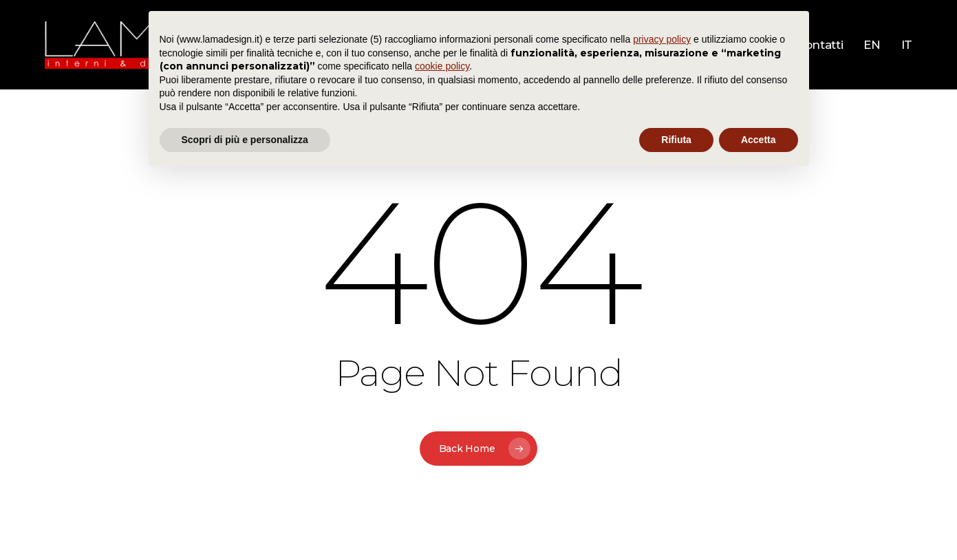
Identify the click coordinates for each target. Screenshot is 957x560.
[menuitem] (872, 45)
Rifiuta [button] (676, 140)
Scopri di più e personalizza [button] (245, 140)
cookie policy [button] (442, 66)
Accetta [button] (759, 140)
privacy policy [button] (662, 39)
